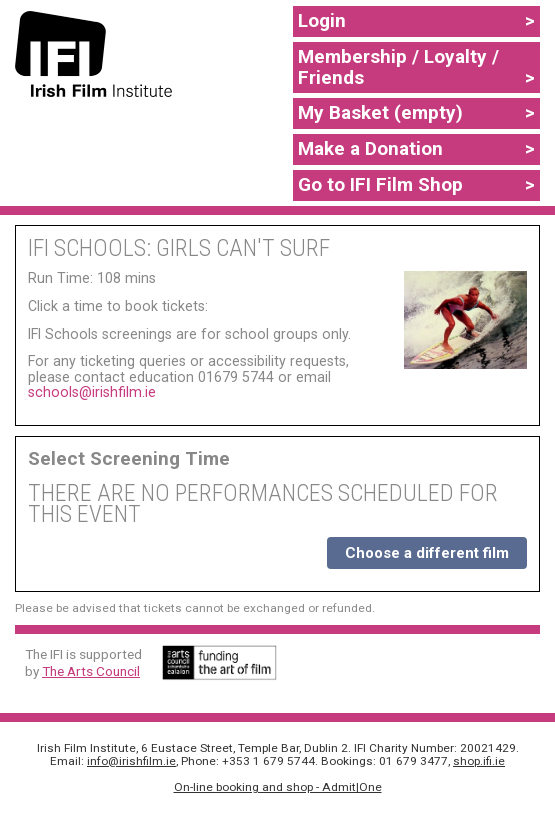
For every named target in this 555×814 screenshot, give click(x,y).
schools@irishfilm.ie (92, 392)
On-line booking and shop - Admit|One (278, 787)
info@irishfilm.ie (131, 761)
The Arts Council (91, 671)
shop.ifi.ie (479, 761)
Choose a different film (427, 553)
